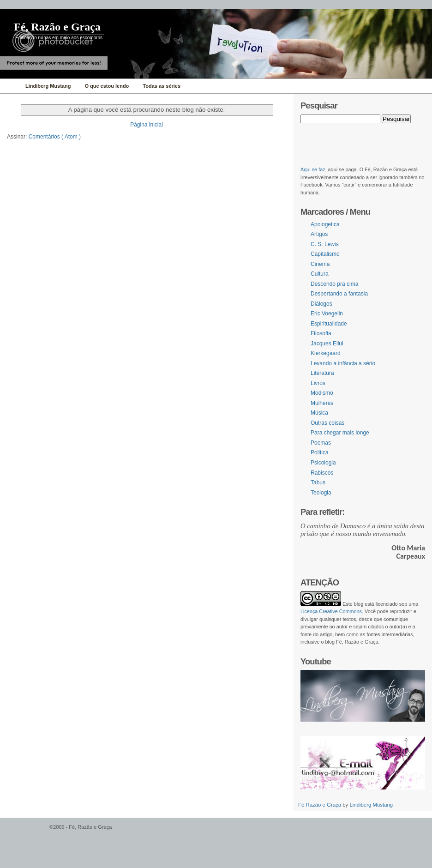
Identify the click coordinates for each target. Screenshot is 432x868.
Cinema (320, 264)
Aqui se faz (313, 169)
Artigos (319, 234)
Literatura (322, 373)
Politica (320, 452)
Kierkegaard (326, 353)
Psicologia (323, 463)
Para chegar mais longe (340, 433)
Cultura (320, 274)
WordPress (24, 831)
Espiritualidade (329, 324)
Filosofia (321, 333)
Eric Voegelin (327, 313)
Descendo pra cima (334, 284)
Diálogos (321, 304)
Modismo (322, 393)
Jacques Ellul (327, 344)
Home (10, 86)
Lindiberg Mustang (371, 805)
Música (319, 413)
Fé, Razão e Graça (57, 27)
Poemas (321, 443)
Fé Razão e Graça (320, 805)
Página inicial (147, 125)
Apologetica (325, 224)
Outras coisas (327, 423)
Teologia (321, 493)
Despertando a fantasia (339, 294)
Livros (318, 383)
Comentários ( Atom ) (55, 137)
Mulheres (322, 403)
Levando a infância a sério (343, 363)
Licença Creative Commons (331, 611)
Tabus (318, 482)
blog (359, 604)
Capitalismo (325, 254)
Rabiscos (322, 473)
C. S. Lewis (325, 244)
